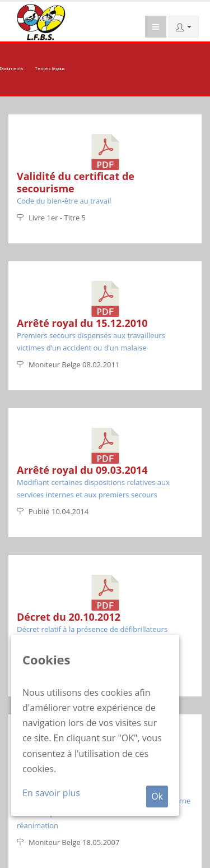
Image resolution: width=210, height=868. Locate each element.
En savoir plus (51, 793)
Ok (157, 796)
